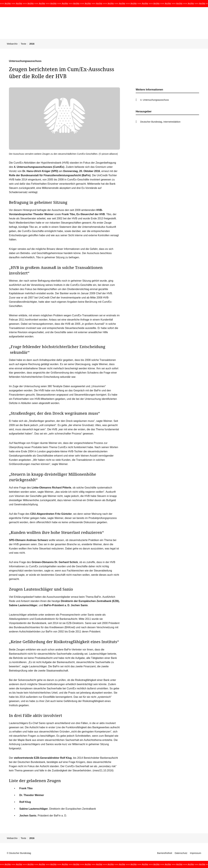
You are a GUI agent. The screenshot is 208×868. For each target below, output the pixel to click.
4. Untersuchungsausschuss (155, 100)
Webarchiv (12, 44)
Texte (23, 44)
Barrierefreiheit (165, 853)
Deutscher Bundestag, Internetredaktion (160, 122)
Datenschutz (181, 853)
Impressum (196, 853)
